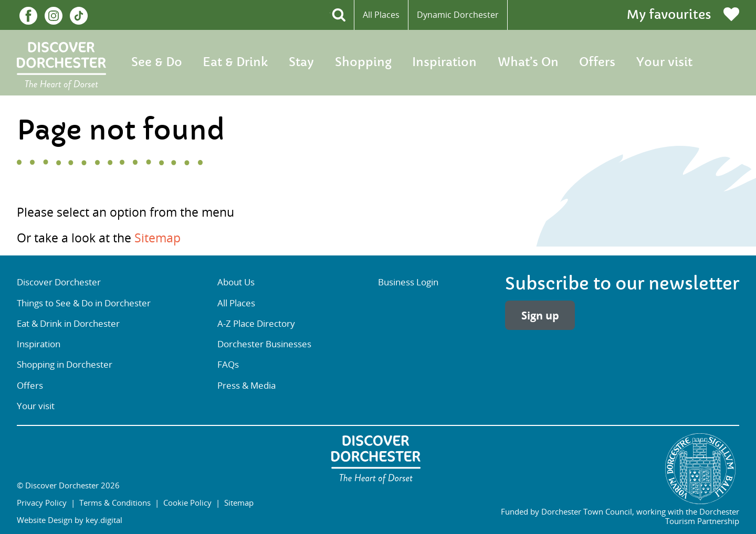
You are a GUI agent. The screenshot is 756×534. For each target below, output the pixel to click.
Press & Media (246, 386)
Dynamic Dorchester (458, 15)
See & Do (157, 62)
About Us (236, 282)
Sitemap (157, 238)
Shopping (363, 62)
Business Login (408, 282)
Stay (301, 62)
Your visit (664, 62)
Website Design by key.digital (70, 520)
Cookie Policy (187, 503)
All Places (381, 15)
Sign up (540, 315)
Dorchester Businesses (264, 344)
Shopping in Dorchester (65, 365)
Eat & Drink (235, 62)
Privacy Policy (42, 503)
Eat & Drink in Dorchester (68, 324)
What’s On (528, 62)
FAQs (228, 365)
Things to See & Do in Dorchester (84, 303)
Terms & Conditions (115, 503)
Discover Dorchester (59, 282)
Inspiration (444, 62)
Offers (597, 62)
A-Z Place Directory (256, 324)
